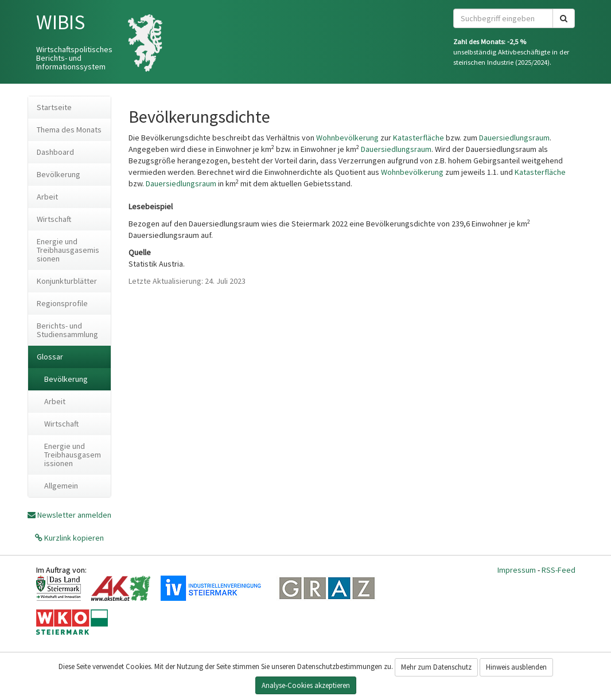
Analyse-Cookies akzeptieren (306, 685)
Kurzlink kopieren (73, 538)
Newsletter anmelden (74, 515)
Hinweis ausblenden (516, 667)
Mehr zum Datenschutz (436, 667)
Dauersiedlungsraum (514, 138)
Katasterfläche (419, 138)
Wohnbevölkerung (347, 138)
